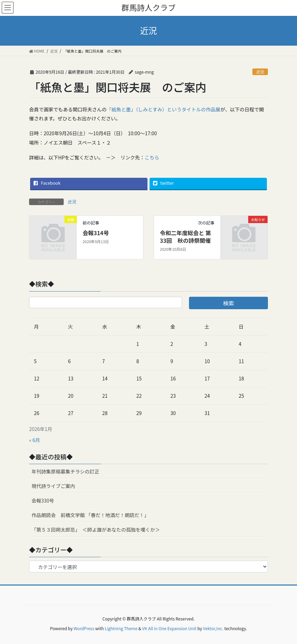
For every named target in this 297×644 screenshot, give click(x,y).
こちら (152, 157)
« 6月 (35, 440)
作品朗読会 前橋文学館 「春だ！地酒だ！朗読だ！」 (90, 515)
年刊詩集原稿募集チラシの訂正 (65, 471)
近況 (260, 72)
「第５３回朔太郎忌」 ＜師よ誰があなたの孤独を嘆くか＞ (96, 530)
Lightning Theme (121, 628)
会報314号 (96, 233)
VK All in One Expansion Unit (169, 628)
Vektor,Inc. (213, 628)
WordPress (84, 628)
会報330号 (43, 500)
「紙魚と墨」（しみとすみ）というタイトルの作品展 (164, 109)
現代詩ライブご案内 (53, 486)
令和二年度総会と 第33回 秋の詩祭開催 (186, 237)
